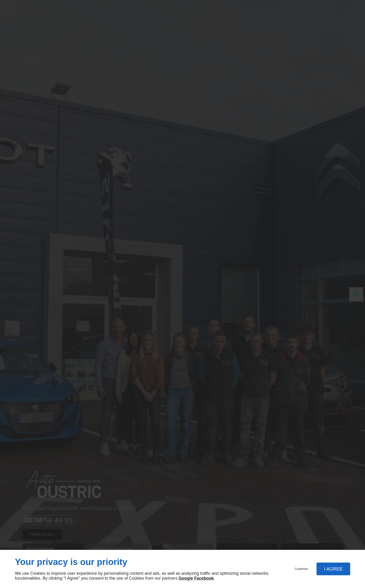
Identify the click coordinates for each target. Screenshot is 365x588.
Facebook (204, 578)
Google (186, 578)
